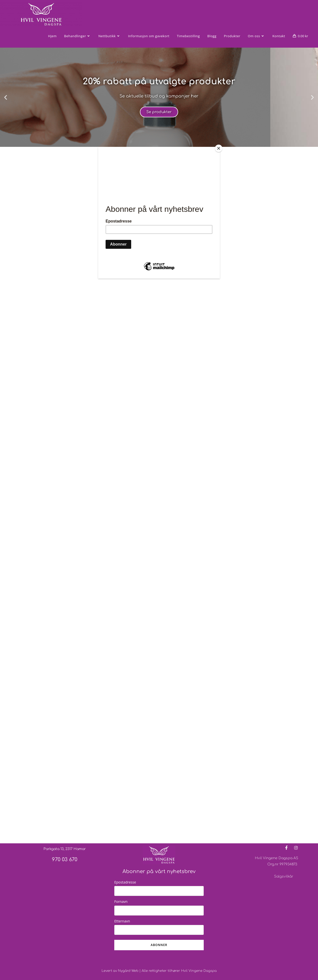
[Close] (219, 148)
